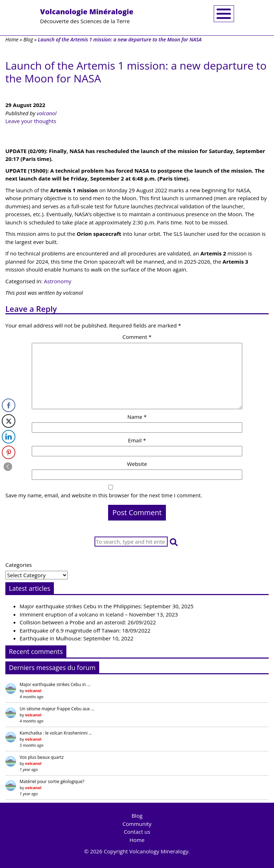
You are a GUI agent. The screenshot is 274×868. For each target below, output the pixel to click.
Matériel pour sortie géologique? (52, 781)
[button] (174, 542)
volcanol (47, 113)
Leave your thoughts (31, 121)
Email (137, 440)
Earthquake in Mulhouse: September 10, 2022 (77, 638)
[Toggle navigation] (224, 14)
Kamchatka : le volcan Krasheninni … (56, 733)
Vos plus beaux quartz (42, 757)
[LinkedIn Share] (9, 437)
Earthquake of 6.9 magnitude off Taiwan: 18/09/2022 (85, 630)
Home (12, 39)
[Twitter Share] (9, 421)
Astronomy (58, 281)
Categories (19, 565)
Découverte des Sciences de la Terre (87, 16)
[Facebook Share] (9, 405)
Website (137, 464)
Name (137, 417)
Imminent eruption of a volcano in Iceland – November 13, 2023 (99, 614)
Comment (137, 337)
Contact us (137, 832)
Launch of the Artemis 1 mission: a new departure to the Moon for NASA (136, 72)
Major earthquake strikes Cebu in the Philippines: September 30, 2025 (106, 606)
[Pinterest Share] (9, 452)
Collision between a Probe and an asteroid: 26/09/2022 (88, 622)
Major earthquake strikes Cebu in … (55, 684)
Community (137, 824)
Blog (28, 39)
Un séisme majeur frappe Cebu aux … (57, 709)
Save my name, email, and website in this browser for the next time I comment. (104, 495)
